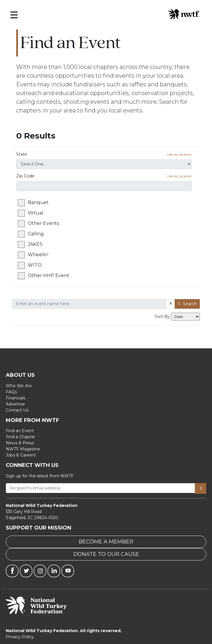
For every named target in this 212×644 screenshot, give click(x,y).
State (104, 154)
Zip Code (104, 176)
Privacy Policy (20, 637)
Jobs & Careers (21, 455)
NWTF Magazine (23, 449)
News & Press (20, 443)
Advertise (15, 404)
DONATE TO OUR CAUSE (106, 554)
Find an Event (20, 431)
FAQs (11, 392)
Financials (15, 398)
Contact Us (17, 410)
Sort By (162, 316)
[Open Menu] (14, 16)
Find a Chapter (21, 437)
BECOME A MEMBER (106, 542)
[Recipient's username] (100, 488)
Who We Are (19, 386)
